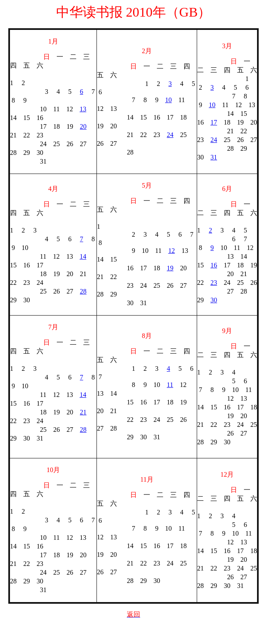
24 (170, 135)
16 (214, 265)
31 (214, 157)
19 (170, 268)
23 (214, 283)
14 (83, 256)
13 (83, 109)
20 (83, 126)
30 (214, 300)
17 (214, 122)
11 (170, 385)
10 (168, 100)
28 (83, 291)
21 (83, 412)
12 (171, 251)
